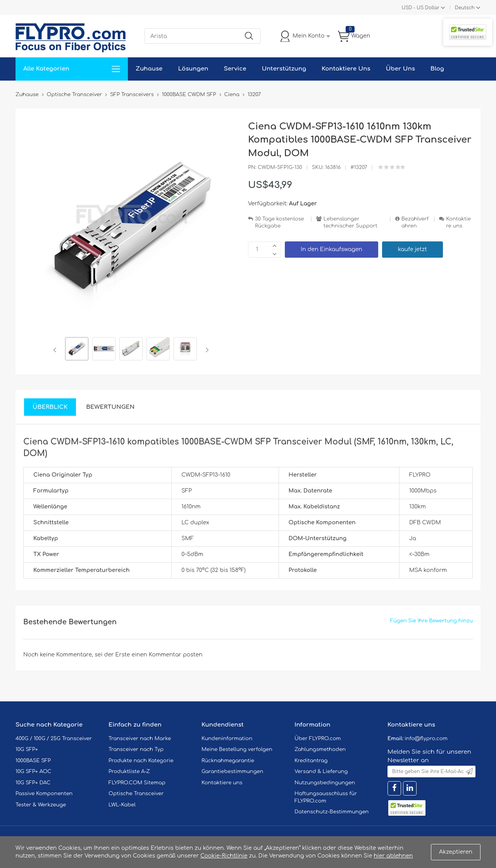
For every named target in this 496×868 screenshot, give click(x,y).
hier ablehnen (393, 856)
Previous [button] (56, 350)
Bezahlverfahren (415, 223)
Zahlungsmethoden (320, 749)
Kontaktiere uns (458, 223)
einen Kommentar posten (167, 655)
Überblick (50, 407)
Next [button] (206, 350)
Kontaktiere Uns (346, 69)
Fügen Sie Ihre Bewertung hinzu (431, 621)
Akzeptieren (456, 852)
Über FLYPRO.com (318, 739)
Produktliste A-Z (129, 772)
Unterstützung (284, 69)
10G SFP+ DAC (33, 783)
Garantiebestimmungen (232, 772)
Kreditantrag (311, 761)
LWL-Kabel (122, 805)
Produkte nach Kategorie (141, 761)
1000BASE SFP (33, 761)
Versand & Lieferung (321, 772)
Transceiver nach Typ (136, 749)
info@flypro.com (426, 739)
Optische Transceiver (136, 794)
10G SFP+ (27, 749)
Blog (437, 69)
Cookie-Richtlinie (224, 856)
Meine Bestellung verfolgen (237, 749)
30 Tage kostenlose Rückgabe (279, 223)
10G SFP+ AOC (33, 772)
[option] (77, 350)
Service (235, 69)
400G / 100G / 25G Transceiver (54, 739)
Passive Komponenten (44, 794)
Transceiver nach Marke (140, 739)
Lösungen (193, 69)
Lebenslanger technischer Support (350, 223)
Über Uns (400, 69)
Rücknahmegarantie (228, 761)
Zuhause (149, 69)
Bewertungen (110, 407)
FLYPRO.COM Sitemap (137, 783)
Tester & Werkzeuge (41, 805)
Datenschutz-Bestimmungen (332, 812)
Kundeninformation (227, 739)
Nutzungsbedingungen (325, 783)
